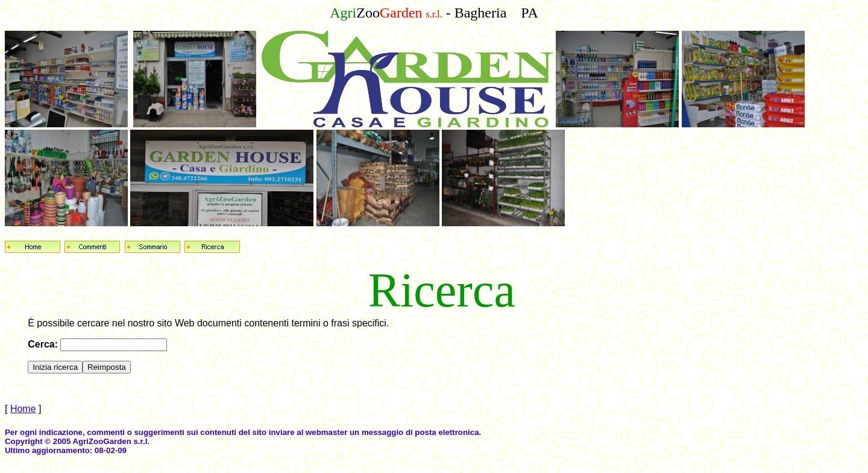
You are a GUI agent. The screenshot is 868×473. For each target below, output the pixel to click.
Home (23, 409)
